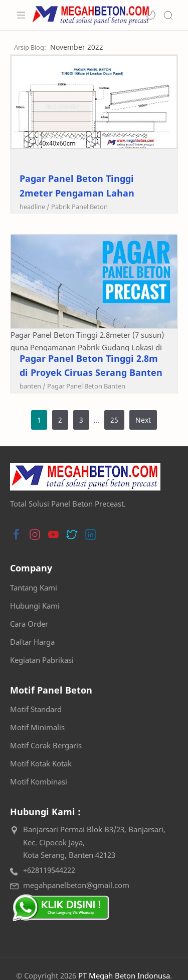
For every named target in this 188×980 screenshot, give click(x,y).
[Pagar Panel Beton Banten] (86, 386)
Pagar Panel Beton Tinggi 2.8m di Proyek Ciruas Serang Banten (91, 366)
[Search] (168, 15)
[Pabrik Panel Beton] (79, 207)
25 (114, 420)
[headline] (35, 207)
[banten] (33, 386)
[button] (151, 15)
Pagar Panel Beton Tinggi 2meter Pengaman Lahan (77, 186)
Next (143, 420)
